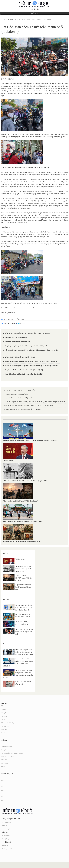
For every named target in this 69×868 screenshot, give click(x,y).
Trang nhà (4, 710)
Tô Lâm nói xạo (8, 461)
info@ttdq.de (6, 835)
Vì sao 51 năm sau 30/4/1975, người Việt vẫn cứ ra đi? (21, 501)
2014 (3, 787)
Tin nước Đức (6, 726)
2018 (3, 800)
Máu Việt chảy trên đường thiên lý (16, 337)
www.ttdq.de (6, 826)
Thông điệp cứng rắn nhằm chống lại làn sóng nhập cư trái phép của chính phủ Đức (24, 652)
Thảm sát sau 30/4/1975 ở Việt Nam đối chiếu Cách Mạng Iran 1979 (25, 481)
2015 (3, 790)
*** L (3, 313)
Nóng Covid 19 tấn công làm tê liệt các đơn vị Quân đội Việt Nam (26, 370)
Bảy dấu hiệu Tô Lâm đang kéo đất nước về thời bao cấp (22, 542)
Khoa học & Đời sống (8, 723)
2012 (3, 780)
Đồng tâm (4, 750)
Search (3, 733)
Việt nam (10, 19)
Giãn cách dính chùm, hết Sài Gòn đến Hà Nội (20, 357)
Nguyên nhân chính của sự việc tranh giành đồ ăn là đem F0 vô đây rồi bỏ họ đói (31, 361)
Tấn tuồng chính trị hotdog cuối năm (17, 394)
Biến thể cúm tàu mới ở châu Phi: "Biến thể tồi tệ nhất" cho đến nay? (28, 333)
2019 (3, 803)
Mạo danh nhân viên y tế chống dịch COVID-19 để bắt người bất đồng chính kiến (31, 366)
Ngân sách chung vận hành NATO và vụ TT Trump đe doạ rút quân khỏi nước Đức (30, 440)
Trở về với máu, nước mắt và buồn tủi (17, 342)
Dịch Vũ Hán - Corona (8, 756)
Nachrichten (7, 644)
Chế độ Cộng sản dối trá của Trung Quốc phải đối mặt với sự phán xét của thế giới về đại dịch (35, 402)
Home (4, 19)
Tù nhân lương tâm (7, 746)
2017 (3, 797)
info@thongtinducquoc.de (10, 839)
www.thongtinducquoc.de (10, 829)
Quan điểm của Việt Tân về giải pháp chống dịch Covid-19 (24, 374)
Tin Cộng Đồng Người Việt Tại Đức (12, 753)
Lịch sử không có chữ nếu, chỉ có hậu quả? (19, 398)
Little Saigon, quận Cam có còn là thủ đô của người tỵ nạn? (23, 521)
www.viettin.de (7, 822)
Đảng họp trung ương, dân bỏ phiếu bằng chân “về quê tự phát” (26, 346)
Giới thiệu (5, 845)
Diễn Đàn (6, 553)
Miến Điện (5, 760)
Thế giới (4, 720)
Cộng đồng (5, 713)
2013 (3, 783)
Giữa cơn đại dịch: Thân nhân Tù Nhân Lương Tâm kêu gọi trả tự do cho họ (29, 405)
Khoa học (6, 599)
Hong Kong (5, 763)
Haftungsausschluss (8, 849)
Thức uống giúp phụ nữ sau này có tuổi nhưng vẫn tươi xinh (24, 632)
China (3, 767)
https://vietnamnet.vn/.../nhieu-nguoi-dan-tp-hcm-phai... (18, 308)
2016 (3, 793)
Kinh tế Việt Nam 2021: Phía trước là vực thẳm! (20, 390)
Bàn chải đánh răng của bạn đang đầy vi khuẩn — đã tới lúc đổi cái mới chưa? (24, 608)
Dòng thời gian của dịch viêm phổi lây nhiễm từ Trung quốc (24, 409)
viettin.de (34, 9)
